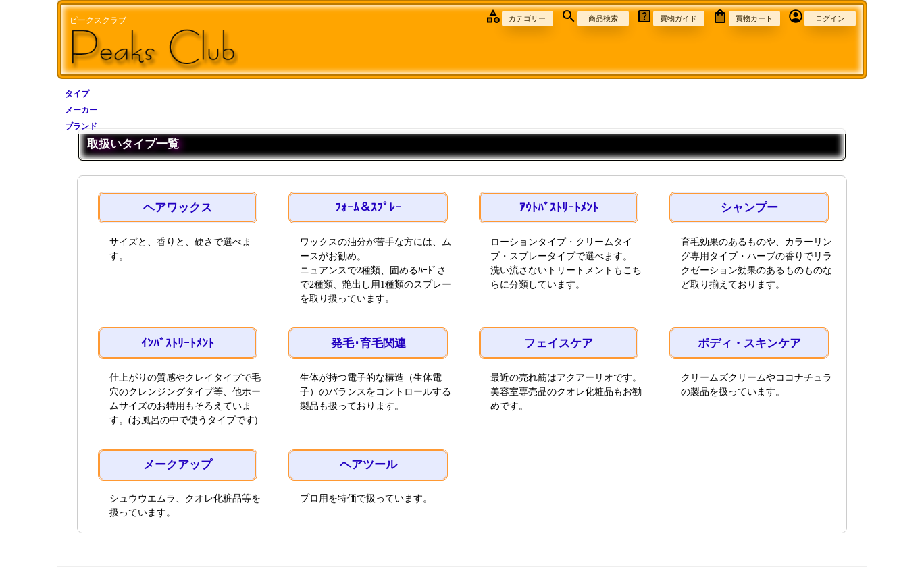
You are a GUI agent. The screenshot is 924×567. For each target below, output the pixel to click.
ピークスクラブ (98, 20)
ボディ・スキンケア (749, 343)
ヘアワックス (178, 208)
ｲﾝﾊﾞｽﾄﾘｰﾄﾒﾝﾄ (178, 343)
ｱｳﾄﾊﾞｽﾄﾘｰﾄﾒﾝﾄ (559, 208)
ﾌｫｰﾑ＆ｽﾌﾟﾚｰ (368, 208)
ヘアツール (368, 465)
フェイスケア (559, 343)
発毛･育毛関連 (368, 343)
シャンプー (749, 208)
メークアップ (178, 465)
